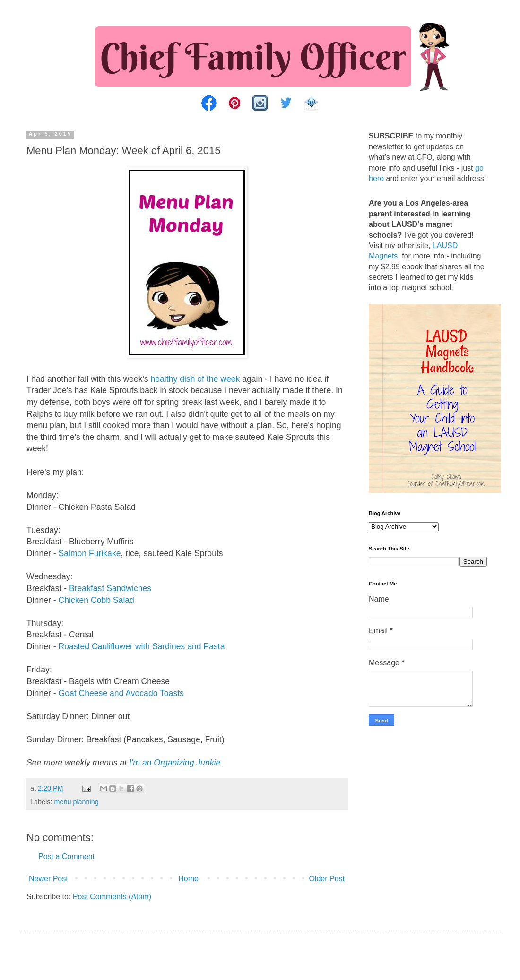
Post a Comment (66, 856)
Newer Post (48, 879)
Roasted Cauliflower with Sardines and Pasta (141, 646)
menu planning (76, 802)
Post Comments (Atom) (112, 897)
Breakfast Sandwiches (110, 588)
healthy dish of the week (195, 379)
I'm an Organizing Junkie (175, 763)
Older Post (327, 879)
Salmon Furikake (89, 553)
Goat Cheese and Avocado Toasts (121, 693)
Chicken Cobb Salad (96, 600)
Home (188, 879)
